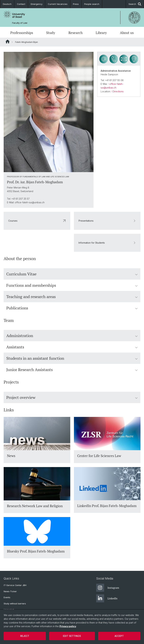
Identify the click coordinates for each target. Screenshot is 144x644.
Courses (37, 221)
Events (7, 597)
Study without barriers (15, 604)
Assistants (72, 347)
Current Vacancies (58, 4)
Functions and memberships (72, 285)
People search (92, 4)
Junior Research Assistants (72, 370)
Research (75, 33)
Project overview (72, 397)
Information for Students (107, 243)
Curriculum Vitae (72, 274)
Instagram (108, 588)
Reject (25, 636)
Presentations (107, 221)
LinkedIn (107, 598)
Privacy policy (68, 626)
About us (127, 33)
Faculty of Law (20, 23)
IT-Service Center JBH (15, 585)
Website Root (8, 41)
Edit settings (72, 636)
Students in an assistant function (72, 358)
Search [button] (135, 4)
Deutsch (7, 4)
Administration (72, 336)
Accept (119, 636)
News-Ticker (10, 591)
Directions (118, 91)
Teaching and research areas (72, 296)
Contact (21, 4)
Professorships (22, 33)
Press (76, 4)
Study (51, 33)
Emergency (37, 4)
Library (101, 33)
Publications (72, 308)
